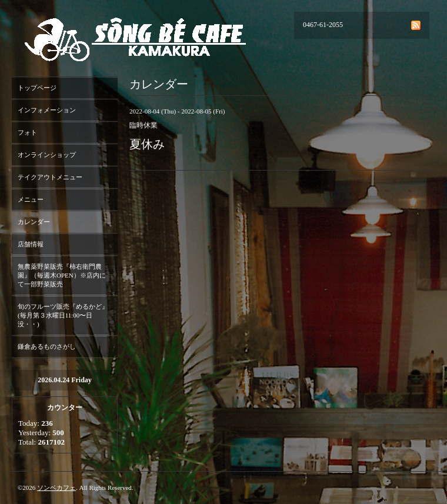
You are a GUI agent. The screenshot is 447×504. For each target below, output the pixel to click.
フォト (27, 132)
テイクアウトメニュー (50, 177)
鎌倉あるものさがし (47, 346)
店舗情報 (31, 244)
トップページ (37, 88)
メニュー (31, 199)
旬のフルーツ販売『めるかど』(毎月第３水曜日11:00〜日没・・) (63, 315)
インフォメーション (47, 110)
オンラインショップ (47, 155)
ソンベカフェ (56, 488)
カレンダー (34, 222)
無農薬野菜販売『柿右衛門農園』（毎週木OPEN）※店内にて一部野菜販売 (62, 275)
